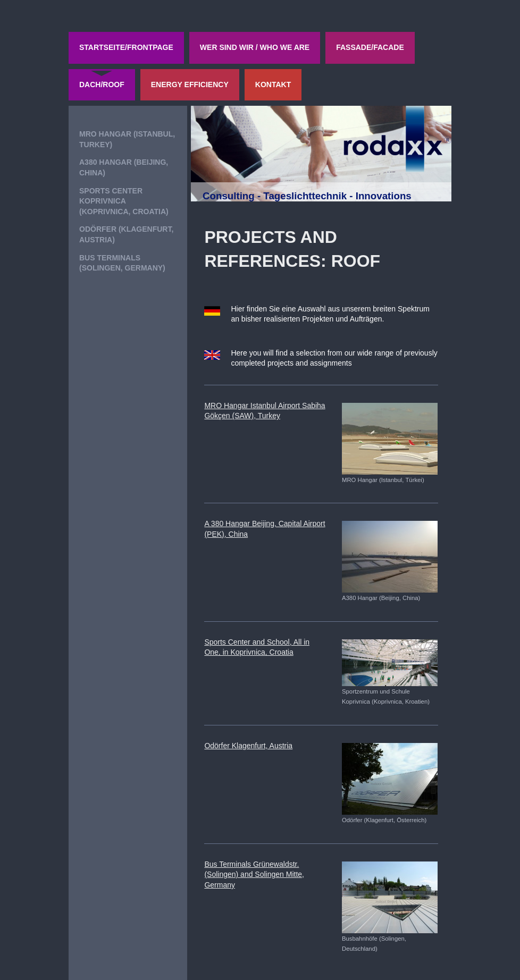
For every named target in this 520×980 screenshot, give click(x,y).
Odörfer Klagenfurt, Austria (248, 746)
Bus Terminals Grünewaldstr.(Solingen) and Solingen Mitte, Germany (254, 875)
